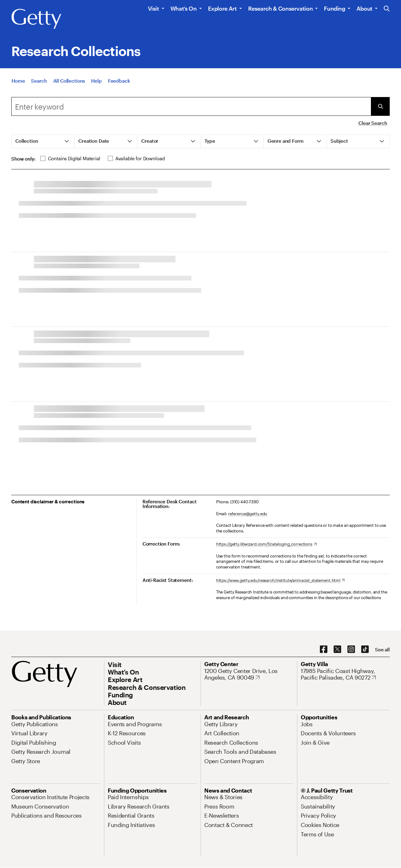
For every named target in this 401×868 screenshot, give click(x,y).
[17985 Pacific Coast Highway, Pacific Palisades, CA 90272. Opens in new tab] (345, 674)
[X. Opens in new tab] (337, 650)
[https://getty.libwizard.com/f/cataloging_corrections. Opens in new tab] (266, 544)
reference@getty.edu (248, 514)
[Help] (96, 87)
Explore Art (222, 8)
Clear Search (373, 123)
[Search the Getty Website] (387, 9)
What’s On (184, 8)
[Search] (39, 87)
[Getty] (36, 19)
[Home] (18, 87)
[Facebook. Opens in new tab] (324, 650)
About (365, 8)
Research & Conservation (281, 8)
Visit (154, 8)
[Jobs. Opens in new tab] (307, 724)
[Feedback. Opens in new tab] (119, 87)
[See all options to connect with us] (382, 650)
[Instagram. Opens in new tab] (351, 650)
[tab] (43, 141)
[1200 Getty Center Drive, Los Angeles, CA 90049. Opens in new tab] (249, 674)
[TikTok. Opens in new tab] (365, 650)
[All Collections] (69, 87)
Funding (334, 8)
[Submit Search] (380, 106)
